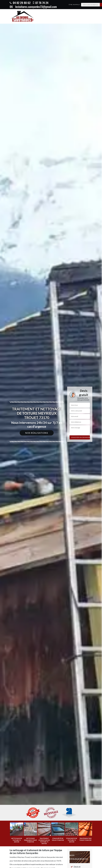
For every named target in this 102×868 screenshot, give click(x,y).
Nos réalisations (37, 433)
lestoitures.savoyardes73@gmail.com (36, 7)
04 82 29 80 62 (20, 3)
